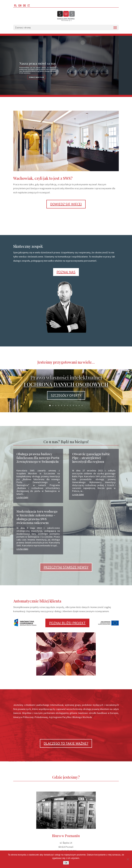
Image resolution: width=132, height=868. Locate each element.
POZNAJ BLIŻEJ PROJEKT (67, 623)
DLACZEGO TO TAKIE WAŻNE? (66, 743)
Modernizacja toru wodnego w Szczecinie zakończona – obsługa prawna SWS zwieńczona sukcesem (37, 517)
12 (82, 405)
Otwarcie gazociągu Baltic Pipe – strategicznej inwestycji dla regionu (91, 458)
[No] (128, 859)
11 (79, 405)
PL (15, 5)
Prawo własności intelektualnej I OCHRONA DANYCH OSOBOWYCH (66, 381)
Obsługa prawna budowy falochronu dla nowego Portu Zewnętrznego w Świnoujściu (38, 458)
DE (24, 5)
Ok (66, 863)
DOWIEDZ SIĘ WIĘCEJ (66, 204)
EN (20, 5)
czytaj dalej (22, 497)
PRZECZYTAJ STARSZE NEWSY (66, 567)
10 (76, 405)
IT (29, 5)
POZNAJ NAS (66, 272)
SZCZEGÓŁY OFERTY (66, 395)
